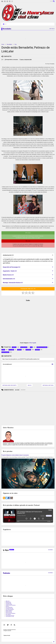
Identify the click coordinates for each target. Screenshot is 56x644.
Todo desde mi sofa (10, 616)
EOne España (33, 343)
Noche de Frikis (9, 612)
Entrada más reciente (10, 385)
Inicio (30, 385)
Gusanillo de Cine (9, 608)
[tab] (28, 255)
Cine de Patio (8, 603)
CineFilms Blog (9, 604)
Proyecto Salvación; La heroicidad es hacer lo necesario (15, 455)
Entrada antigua (48, 385)
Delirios (7, 606)
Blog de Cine (8, 602)
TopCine (12, 550)
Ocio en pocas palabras (11, 613)
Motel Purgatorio (9, 610)
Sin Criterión (8, 614)
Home (3, 44)
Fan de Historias (9, 607)
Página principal (7, 635)
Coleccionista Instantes (11, 605)
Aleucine (8, 601)
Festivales (6, 573)
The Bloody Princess (10, 615)
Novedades (9, 44)
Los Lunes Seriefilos (10, 609)
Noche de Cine (9, 611)
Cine (16, 44)
